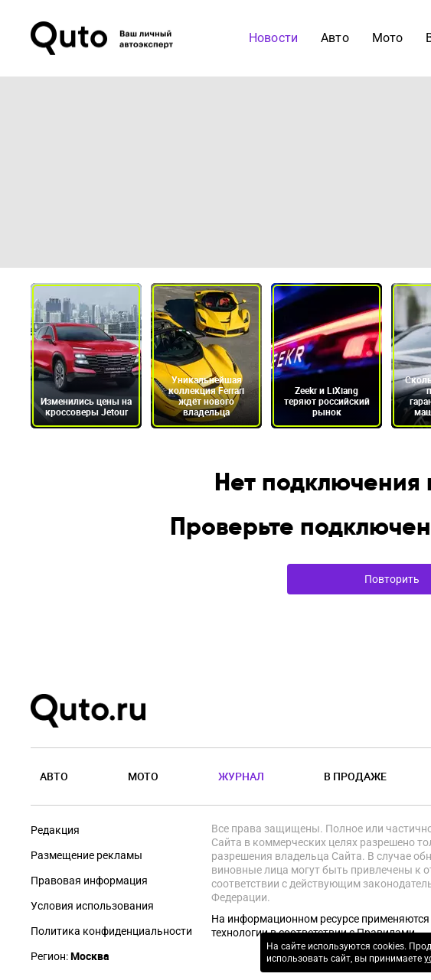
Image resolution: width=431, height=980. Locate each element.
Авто (335, 38)
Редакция (55, 830)
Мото (388, 38)
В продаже (355, 776)
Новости (273, 38)
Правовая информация (89, 881)
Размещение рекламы (87, 855)
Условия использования (92, 906)
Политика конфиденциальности (111, 931)
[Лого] (103, 38)
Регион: (70, 956)
